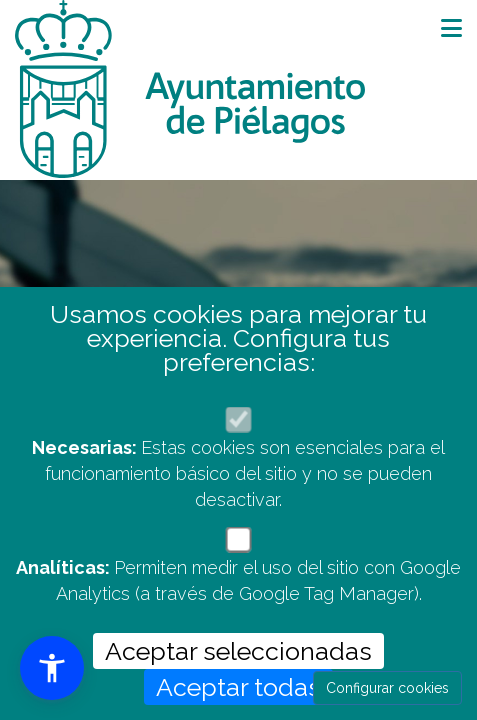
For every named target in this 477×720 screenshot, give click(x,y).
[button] (52, 668)
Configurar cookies (387, 688)
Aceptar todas (238, 687)
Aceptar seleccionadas (238, 651)
